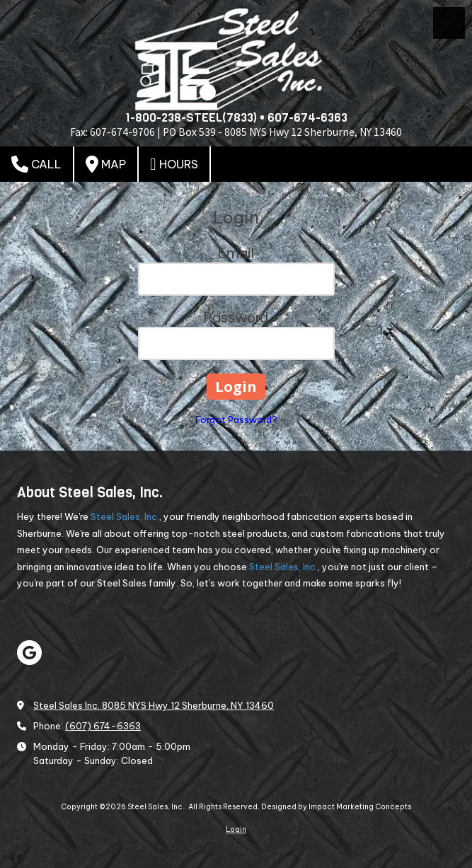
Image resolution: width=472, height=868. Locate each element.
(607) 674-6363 (103, 726)
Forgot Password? (236, 419)
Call (36, 164)
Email (236, 253)
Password (236, 317)
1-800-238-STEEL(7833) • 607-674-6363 (236, 118)
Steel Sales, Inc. (125, 516)
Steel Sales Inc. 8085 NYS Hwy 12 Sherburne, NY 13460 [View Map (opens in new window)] (154, 705)
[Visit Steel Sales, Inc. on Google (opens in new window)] (29, 653)
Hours (174, 164)
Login (236, 829)
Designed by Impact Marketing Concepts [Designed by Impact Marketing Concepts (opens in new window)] (336, 807)
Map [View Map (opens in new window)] (106, 164)
